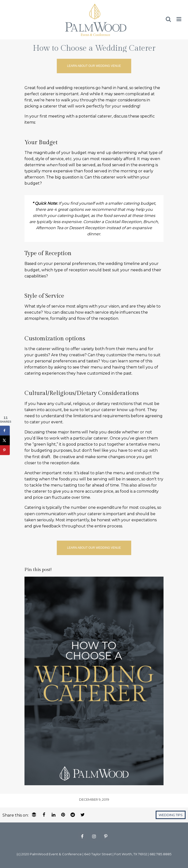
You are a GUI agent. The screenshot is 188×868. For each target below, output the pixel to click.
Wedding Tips (171, 815)
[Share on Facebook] (5, 431)
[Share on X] (5, 440)
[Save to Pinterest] (5, 450)
